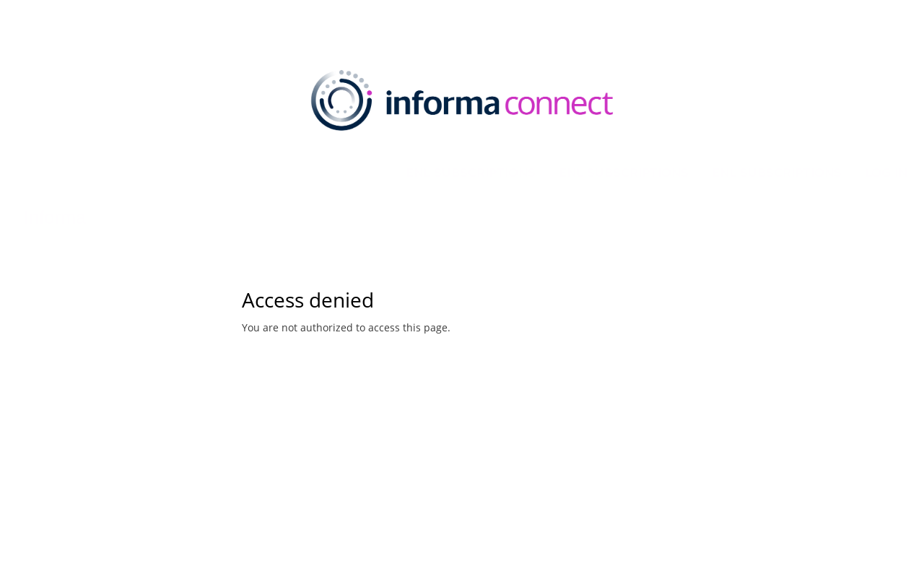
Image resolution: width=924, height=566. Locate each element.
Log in (886, 173)
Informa (55, 217)
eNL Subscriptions (471, 173)
